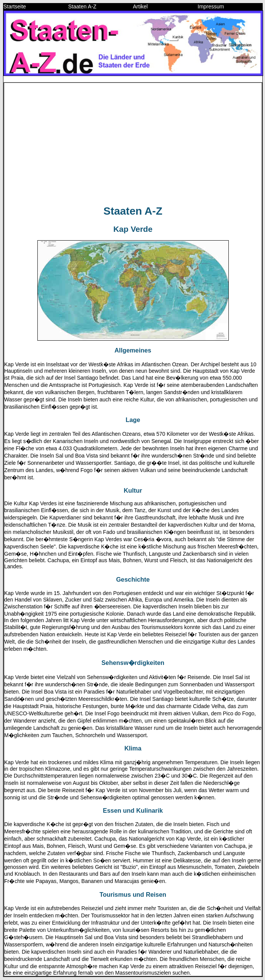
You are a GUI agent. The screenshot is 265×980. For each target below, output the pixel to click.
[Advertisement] (133, 144)
